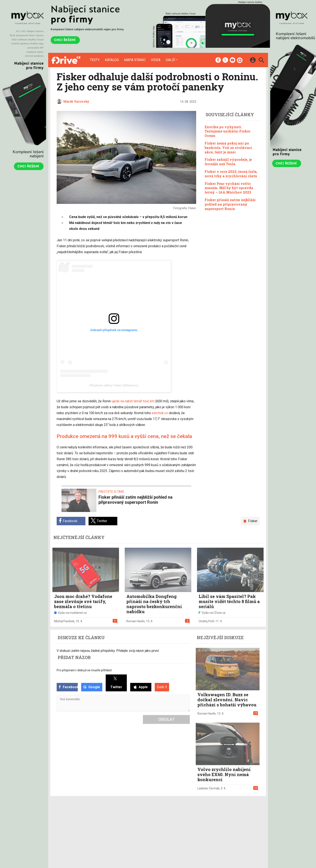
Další (170, 60)
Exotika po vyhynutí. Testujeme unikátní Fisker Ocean (228, 131)
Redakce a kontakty (156, 818)
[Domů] (66, 60)
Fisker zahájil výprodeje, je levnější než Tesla (228, 162)
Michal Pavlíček (64, 621)
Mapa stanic (135, 60)
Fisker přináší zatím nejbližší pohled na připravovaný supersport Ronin (230, 204)
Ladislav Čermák (208, 788)
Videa (156, 60)
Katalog (112, 60)
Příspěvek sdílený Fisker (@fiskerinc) (114, 385)
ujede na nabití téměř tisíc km (133, 401)
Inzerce (148, 823)
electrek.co (160, 413)
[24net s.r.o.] (256, 848)
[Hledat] (261, 61)
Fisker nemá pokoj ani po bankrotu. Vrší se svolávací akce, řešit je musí (228, 148)
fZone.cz (179, 828)
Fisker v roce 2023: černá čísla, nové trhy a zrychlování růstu (231, 174)
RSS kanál (149, 828)
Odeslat (166, 719)
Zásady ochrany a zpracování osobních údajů (234, 828)
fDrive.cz (179, 823)
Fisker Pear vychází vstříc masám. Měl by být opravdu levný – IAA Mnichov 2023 (229, 188)
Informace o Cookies (218, 818)
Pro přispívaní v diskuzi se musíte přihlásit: (84, 670)
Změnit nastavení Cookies (221, 823)
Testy (95, 60)
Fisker (253, 521)
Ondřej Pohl (206, 621)
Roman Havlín (136, 621)
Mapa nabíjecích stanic (123, 828)
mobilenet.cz (182, 818)
